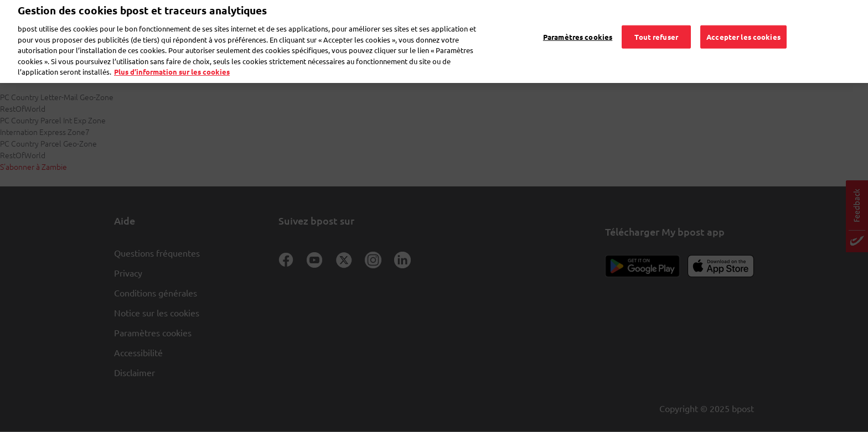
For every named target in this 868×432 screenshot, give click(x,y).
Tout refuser (656, 21)
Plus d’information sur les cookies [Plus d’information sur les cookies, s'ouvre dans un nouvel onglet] (172, 57)
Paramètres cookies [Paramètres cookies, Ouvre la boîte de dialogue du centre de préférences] (578, 21)
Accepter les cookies (743, 21)
